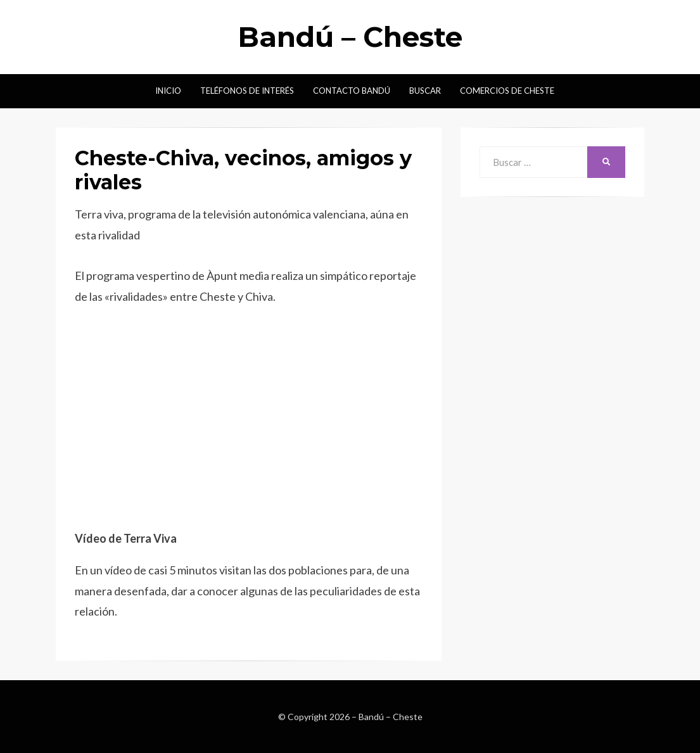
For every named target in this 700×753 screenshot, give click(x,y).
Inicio (168, 91)
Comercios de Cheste (507, 91)
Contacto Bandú (352, 91)
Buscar (425, 91)
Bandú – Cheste (350, 37)
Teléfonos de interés (247, 91)
